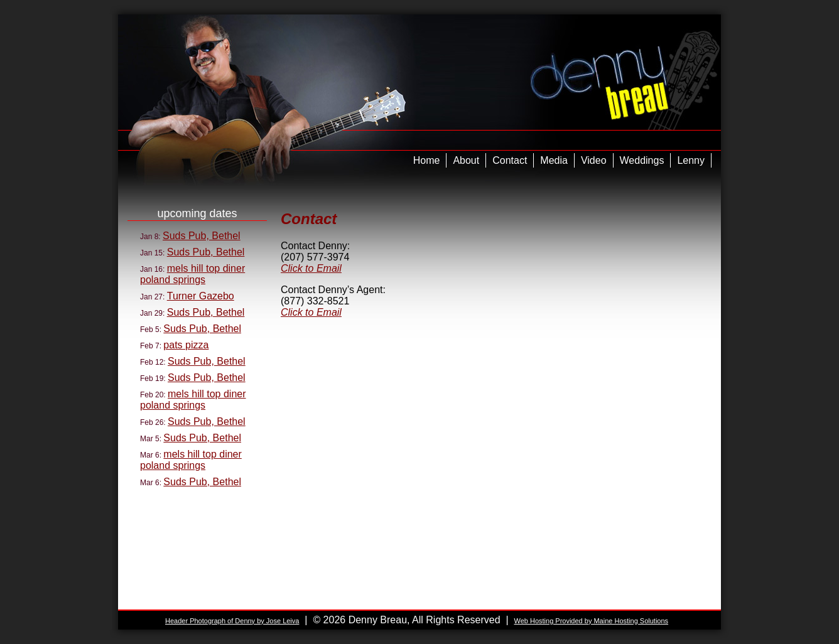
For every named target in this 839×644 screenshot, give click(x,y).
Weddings (642, 160)
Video (594, 160)
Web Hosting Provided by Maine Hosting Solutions (591, 621)
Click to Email (311, 268)
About (466, 160)
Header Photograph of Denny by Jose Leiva (232, 621)
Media (554, 160)
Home (427, 160)
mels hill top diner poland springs (192, 274)
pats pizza (186, 345)
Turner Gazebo (201, 296)
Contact (510, 160)
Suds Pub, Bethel (202, 236)
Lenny (691, 160)
